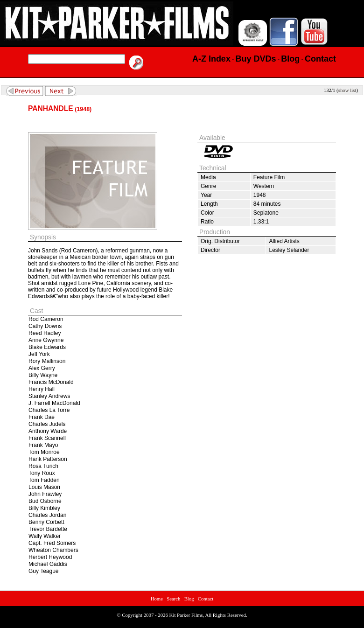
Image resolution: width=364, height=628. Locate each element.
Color (207, 213)
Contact (206, 599)
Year (206, 195)
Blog (189, 599)
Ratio (207, 222)
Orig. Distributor (220, 241)
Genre (208, 186)
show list (347, 90)
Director (210, 250)
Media (208, 177)
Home (157, 599)
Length (209, 204)
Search (173, 599)
